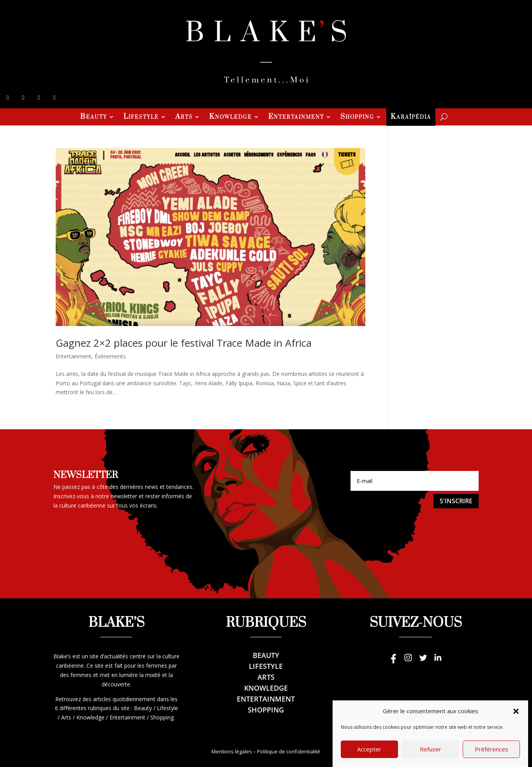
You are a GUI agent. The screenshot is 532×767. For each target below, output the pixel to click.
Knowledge (231, 118)
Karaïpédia (411, 118)
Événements (110, 356)
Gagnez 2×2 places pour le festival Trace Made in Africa (184, 343)
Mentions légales (232, 751)
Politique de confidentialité (289, 751)
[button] (516, 723)
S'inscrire (456, 501)
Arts (184, 118)
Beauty (94, 118)
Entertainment (296, 118)
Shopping (357, 118)
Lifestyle (141, 118)
